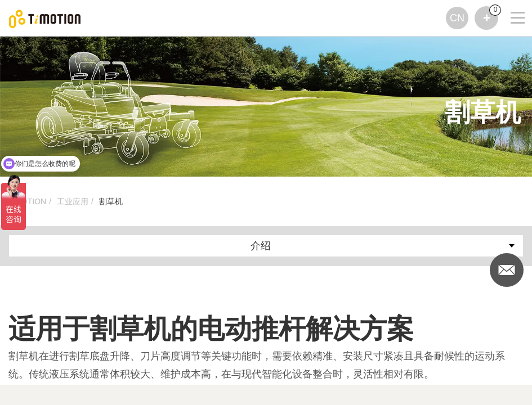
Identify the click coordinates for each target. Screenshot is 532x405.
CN (457, 18)
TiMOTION (27, 201)
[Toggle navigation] (511, 3)
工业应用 (73, 201)
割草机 (111, 201)
